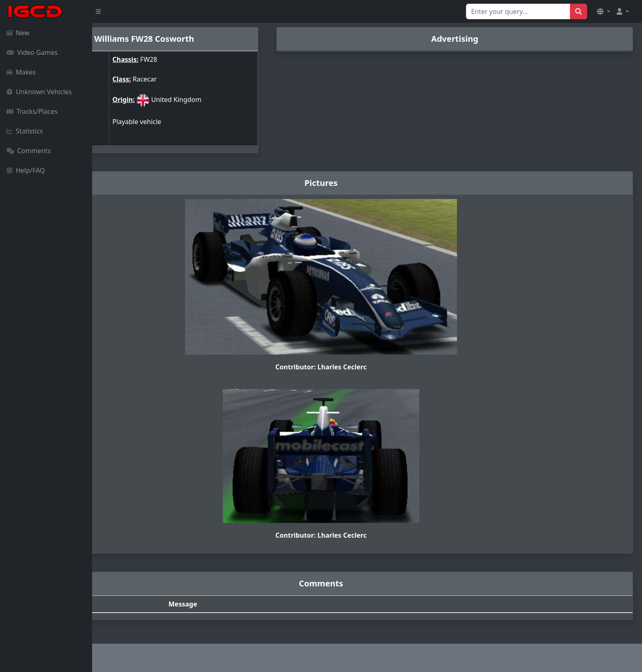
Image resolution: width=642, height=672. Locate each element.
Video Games (32, 52)
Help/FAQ (26, 170)
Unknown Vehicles (39, 92)
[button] (604, 11)
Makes (21, 72)
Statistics (25, 131)
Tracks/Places (32, 111)
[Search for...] (518, 11)
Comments (29, 151)
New (18, 33)
